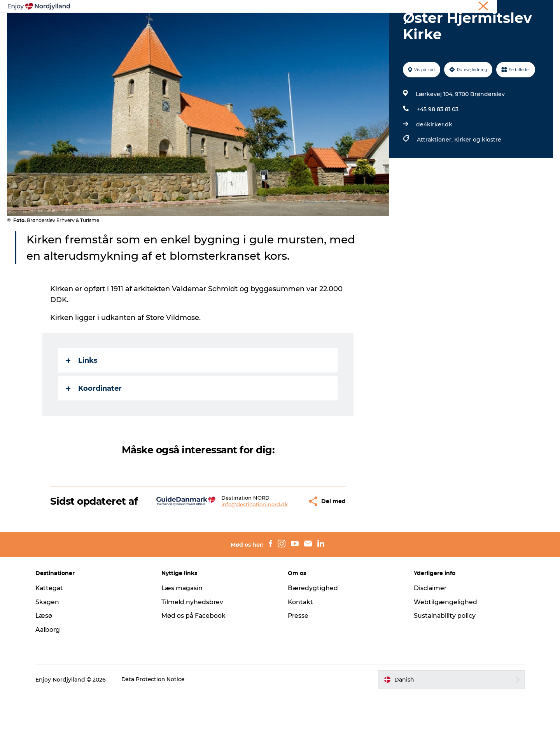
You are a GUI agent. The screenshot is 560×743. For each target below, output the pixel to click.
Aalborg (52, 678)
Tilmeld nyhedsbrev (194, 650)
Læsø (47, 664)
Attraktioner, (435, 177)
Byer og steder (297, 25)
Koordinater (94, 425)
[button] (281, 544)
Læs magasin (185, 636)
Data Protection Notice (157, 728)
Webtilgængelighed (444, 650)
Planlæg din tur (242, 25)
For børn (412, 25)
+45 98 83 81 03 (437, 146)
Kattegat (53, 636)
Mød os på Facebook (196, 664)
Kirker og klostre (477, 177)
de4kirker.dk (434, 161)
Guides (341, 25)
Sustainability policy (444, 664)
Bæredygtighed (313, 636)
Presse (298, 664)
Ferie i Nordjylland (437, 7)
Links (82, 397)
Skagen (51, 650)
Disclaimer (429, 636)
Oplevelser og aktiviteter (171, 25)
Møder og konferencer (491, 7)
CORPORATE (538, 7)
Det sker (375, 25)
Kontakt (301, 650)
